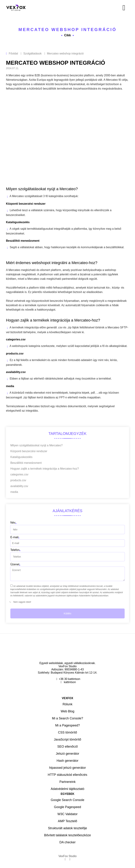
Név (13, 523)
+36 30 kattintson (69, 679)
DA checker (67, 842)
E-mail (14, 537)
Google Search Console (67, 800)
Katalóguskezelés (21, 457)
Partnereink (67, 782)
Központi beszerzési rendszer (29, 451)
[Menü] (99, 8)
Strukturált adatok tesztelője (67, 828)
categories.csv (19, 474)
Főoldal (13, 54)
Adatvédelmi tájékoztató (67, 789)
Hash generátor (67, 761)
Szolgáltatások (33, 54)
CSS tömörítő (67, 732)
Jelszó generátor (67, 754)
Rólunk (67, 704)
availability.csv (19, 486)
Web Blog (67, 711)
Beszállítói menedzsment (26, 463)
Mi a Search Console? (67, 718)
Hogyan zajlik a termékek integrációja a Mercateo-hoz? (45, 469)
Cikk (67, 35)
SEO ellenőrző (67, 747)
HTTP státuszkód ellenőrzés (68, 775)
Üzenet (15, 564)
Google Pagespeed (67, 807)
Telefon (15, 550)
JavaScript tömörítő (67, 739)
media (14, 492)
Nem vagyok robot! (21, 602)
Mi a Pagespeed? (67, 725)
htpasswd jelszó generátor (67, 768)
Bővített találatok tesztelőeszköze (67, 835)
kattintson (70, 682)
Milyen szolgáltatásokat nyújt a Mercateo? (36, 445)
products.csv (18, 480)
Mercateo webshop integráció (67, 30)
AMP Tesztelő (67, 821)
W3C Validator (68, 814)
